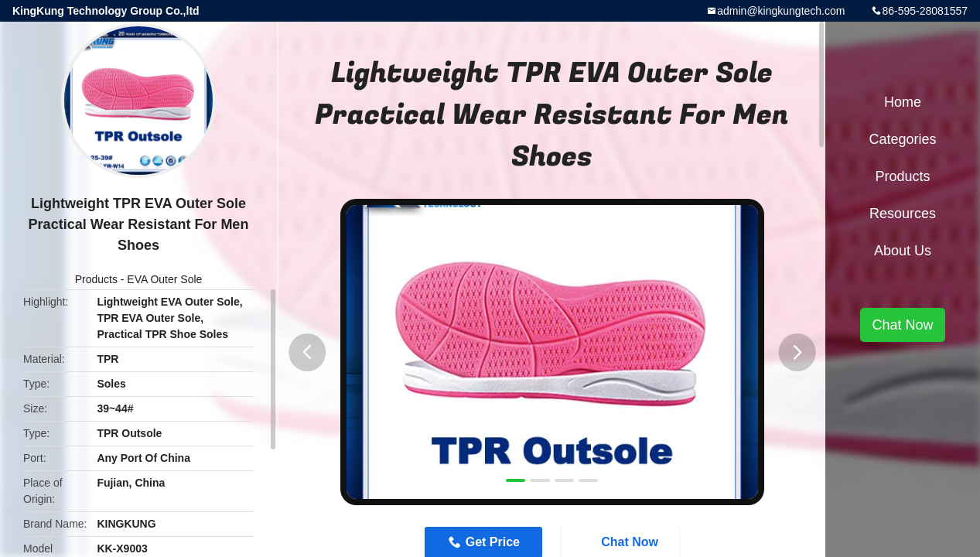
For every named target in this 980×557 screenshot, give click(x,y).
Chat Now (902, 325)
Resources (903, 214)
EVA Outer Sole (164, 279)
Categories (902, 139)
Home (903, 102)
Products (96, 279)
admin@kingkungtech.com (781, 11)
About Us (903, 251)
